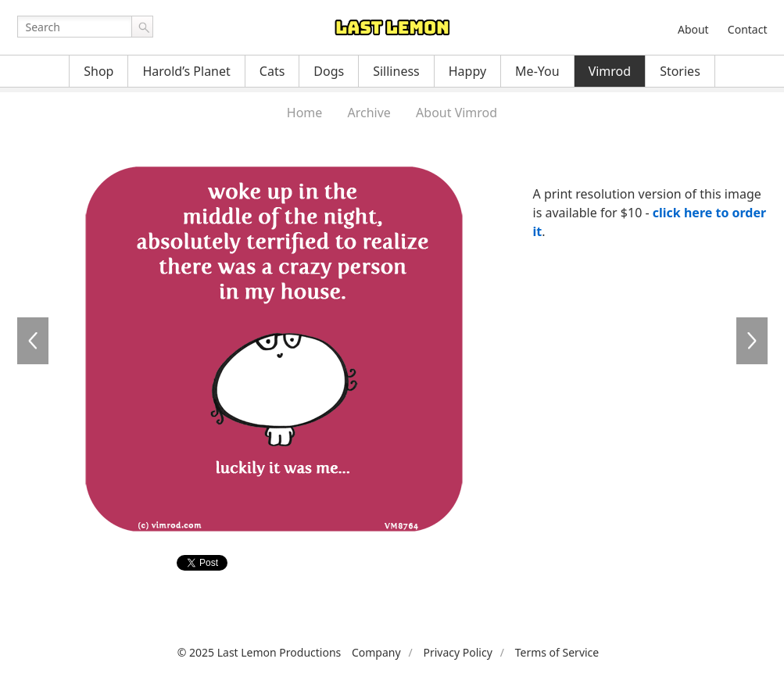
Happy (467, 71)
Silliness (396, 71)
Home (305, 113)
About (693, 29)
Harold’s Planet (186, 71)
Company (376, 652)
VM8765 (752, 341)
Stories (680, 71)
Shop (98, 71)
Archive (369, 113)
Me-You (537, 71)
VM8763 (33, 341)
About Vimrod (456, 113)
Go (142, 27)
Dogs (329, 71)
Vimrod (610, 71)
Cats (272, 71)
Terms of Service (557, 652)
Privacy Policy (457, 652)
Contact (748, 29)
